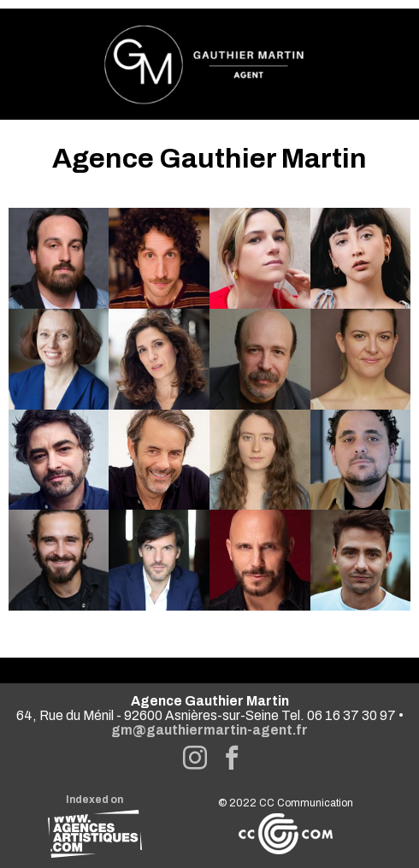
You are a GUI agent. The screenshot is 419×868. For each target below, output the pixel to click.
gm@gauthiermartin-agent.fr (209, 730)
